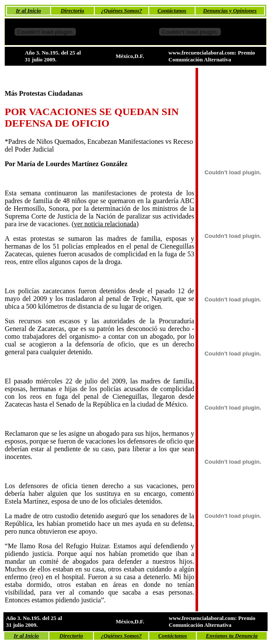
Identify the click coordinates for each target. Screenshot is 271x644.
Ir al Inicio (29, 11)
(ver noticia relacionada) (105, 224)
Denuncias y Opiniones (230, 11)
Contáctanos (172, 11)
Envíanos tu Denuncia (232, 636)
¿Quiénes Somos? (122, 11)
